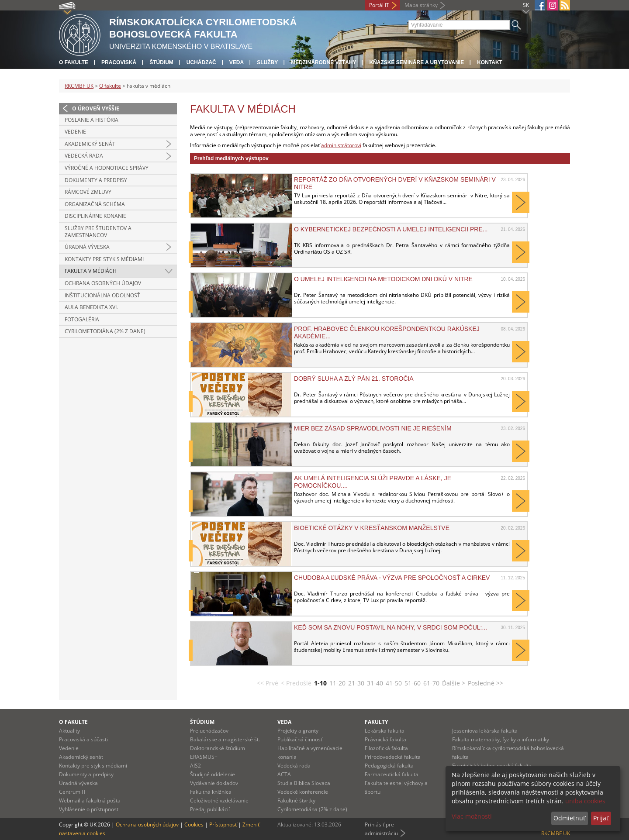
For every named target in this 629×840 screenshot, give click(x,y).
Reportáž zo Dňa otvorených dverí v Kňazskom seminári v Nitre (395, 183)
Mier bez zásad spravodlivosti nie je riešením (373, 428)
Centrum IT (73, 792)
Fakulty (376, 722)
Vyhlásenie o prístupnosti (89, 809)
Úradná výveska (87, 247)
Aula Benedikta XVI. (91, 307)
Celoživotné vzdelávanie (219, 800)
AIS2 (195, 766)
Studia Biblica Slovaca (304, 783)
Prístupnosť (223, 825)
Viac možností (472, 816)
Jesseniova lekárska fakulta (485, 731)
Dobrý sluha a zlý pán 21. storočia (354, 379)
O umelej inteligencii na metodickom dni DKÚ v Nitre (383, 279)
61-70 (431, 683)
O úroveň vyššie (96, 108)
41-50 (394, 683)
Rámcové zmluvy (88, 192)
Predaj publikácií (210, 809)
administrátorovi (341, 145)
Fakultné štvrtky (296, 800)
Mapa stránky (421, 5)
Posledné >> (486, 683)
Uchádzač (201, 62)
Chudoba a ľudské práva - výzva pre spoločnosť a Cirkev (392, 578)
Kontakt (490, 62)
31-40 (375, 683)
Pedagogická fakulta (389, 766)
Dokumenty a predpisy (96, 180)
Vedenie (75, 132)
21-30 (356, 683)
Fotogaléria (82, 319)
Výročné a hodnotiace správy (107, 168)
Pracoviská (119, 62)
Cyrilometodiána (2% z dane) (105, 331)
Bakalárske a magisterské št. (225, 739)
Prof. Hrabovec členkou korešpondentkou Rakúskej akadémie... (387, 332)
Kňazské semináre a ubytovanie (416, 62)
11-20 (337, 683)
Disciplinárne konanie (95, 216)
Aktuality (69, 731)
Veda (237, 62)
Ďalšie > (454, 683)
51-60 (413, 683)
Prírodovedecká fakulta (393, 757)
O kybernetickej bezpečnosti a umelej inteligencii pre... (391, 229)
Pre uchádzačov (209, 731)
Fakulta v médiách (91, 271)
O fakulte (74, 62)
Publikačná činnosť (300, 739)
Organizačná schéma (95, 204)
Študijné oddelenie (213, 774)
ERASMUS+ (204, 757)
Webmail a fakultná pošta (90, 800)
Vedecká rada (84, 156)
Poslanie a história (92, 120)
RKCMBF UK (79, 86)
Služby (267, 62)
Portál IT (379, 5)
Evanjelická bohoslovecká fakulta (492, 766)
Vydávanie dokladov (214, 783)
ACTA (284, 774)
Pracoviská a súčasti (83, 739)
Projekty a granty (298, 731)
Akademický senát (90, 144)
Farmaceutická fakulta (392, 774)
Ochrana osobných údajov (103, 283)
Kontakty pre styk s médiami (104, 259)
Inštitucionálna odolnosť (102, 295)
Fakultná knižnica (211, 792)
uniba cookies (585, 801)
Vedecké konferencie (303, 792)
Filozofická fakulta (386, 748)
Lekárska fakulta (385, 731)
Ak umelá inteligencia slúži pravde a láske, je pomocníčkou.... (373, 482)
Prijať (601, 818)
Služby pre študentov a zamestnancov (98, 232)
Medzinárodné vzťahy (323, 62)
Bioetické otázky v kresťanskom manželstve (372, 528)
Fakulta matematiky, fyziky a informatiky (501, 739)
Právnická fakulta (385, 739)
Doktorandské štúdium (218, 748)
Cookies (194, 825)
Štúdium (161, 62)
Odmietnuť (569, 818)
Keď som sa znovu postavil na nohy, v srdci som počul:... (391, 627)
